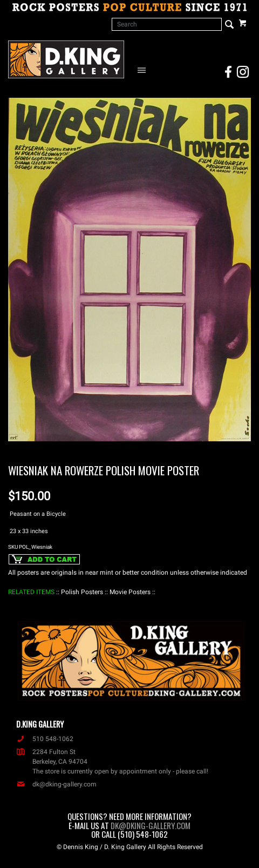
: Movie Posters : (130, 592)
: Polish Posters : (82, 592)
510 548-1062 (45, 739)
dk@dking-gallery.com (56, 784)
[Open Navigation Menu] (144, 70)
